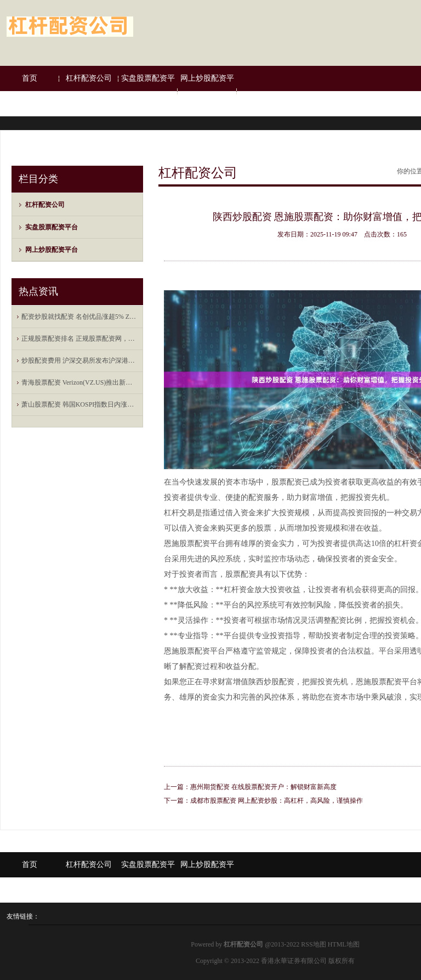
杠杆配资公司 (89, 78)
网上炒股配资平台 (207, 91)
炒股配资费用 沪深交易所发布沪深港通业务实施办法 (80, 361)
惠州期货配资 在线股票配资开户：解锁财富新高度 (263, 787)
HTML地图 (344, 944)
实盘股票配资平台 (148, 91)
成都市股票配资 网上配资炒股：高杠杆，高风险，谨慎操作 (277, 801)
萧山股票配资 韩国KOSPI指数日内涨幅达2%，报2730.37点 (80, 404)
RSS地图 (313, 944)
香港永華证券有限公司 (294, 961)
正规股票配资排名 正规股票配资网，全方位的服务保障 (80, 339)
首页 (30, 78)
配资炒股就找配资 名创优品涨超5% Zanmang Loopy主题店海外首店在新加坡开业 (80, 317)
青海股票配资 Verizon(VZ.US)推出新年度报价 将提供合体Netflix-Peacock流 (80, 382)
